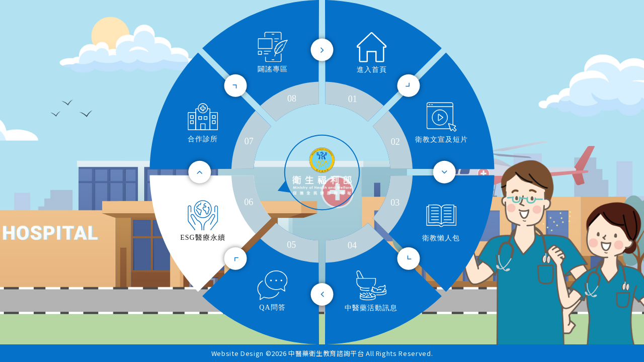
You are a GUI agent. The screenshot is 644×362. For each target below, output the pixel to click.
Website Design (238, 353)
